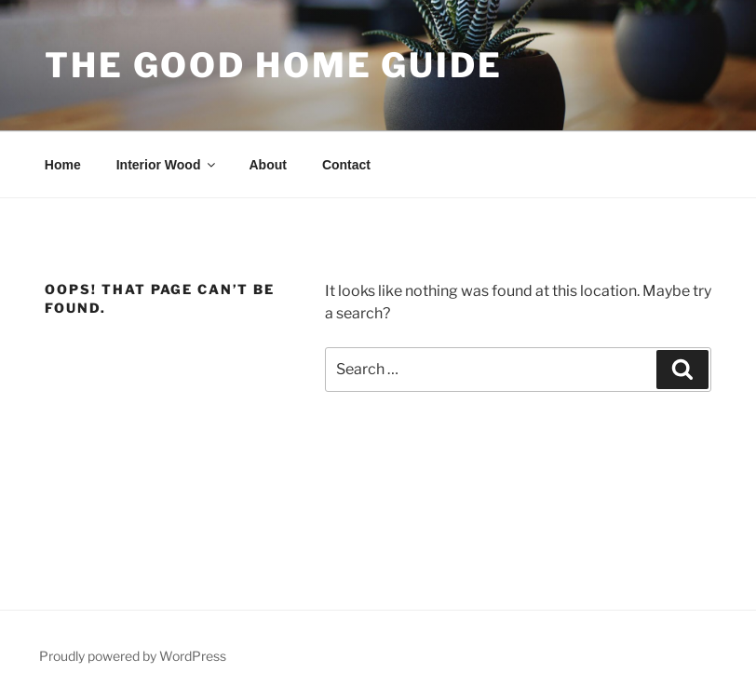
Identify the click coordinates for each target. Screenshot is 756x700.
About (267, 165)
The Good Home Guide (274, 65)
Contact (346, 165)
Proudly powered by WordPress (133, 656)
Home (63, 165)
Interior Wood (168, 165)
